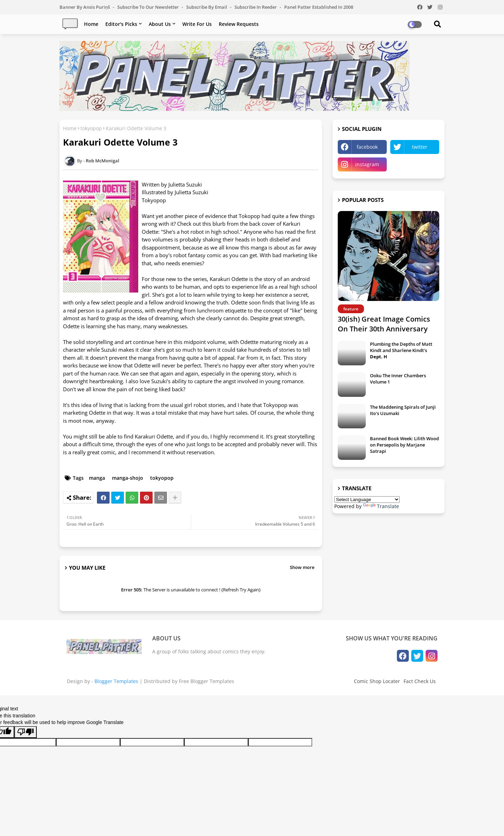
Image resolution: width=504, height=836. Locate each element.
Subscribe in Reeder (256, 7)
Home (91, 24)
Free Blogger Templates (206, 681)
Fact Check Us (420, 681)
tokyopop (91, 128)
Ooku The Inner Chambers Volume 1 (398, 379)
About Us (160, 24)
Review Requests (239, 24)
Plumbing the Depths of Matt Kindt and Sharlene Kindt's (401, 350)
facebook (367, 147)
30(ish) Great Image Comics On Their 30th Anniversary (384, 324)
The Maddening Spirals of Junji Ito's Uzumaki (403, 410)
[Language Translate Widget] (367, 500)
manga (97, 478)
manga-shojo (128, 478)
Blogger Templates (116, 681)
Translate (381, 506)
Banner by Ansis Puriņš (85, 7)
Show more (302, 567)
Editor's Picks (121, 24)
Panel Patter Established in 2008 (319, 7)
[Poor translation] (26, 732)
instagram (367, 164)
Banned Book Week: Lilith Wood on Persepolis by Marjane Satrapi (404, 445)
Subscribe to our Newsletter (149, 7)
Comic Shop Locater (377, 681)
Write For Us (197, 24)
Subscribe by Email (207, 7)
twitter (420, 147)
